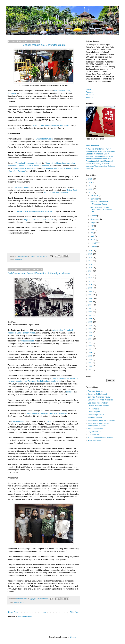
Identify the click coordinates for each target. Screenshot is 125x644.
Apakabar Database (96, 391)
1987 (91, 363)
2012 (91, 278)
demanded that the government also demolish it (47, 413)
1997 (91, 329)
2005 (91, 302)
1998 (91, 325)
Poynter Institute (94, 432)
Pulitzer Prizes (94, 435)
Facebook (90, 92)
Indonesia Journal (95, 418)
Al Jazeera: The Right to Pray (97, 149)
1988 (91, 359)
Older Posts (74, 612)
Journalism (18, 260)
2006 (91, 298)
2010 (91, 285)
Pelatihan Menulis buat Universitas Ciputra (99, 203)
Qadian (49, 421)
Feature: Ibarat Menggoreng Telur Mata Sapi (35, 211)
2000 (91, 319)
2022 (91, 189)
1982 (91, 370)
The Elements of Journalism (24, 168)
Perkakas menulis (23, 187)
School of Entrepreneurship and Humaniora (51, 125)
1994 (91, 339)
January (94, 246)
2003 (91, 308)
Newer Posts (13, 612)
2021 (91, 193)
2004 (91, 305)
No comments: (43, 256)
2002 (91, 312)
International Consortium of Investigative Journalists (98, 425)
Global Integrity (94, 412)
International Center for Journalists (101, 421)
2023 (91, 186)
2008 (91, 291)
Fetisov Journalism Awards (98, 406)
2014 (91, 271)
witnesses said (28, 341)
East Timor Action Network (98, 403)
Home (44, 612)
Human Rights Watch (44, 139)
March (93, 240)
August (94, 223)
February (94, 243)
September (95, 219)
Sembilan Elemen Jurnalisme (28, 163)
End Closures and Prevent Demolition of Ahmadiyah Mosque (39, 273)
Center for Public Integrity (98, 394)
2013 (91, 274)
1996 (91, 332)
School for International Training (100, 438)
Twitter (88, 90)
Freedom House (94, 409)
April (93, 236)
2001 (91, 315)
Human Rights (19, 602)
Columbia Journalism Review (99, 397)
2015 (91, 268)
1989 (91, 356)
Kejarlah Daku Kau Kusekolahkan (38, 219)
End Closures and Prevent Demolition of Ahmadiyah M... (101, 209)
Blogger (73, 637)
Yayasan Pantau (94, 441)
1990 (91, 353)
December (95, 195)
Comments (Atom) (25, 616)
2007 (91, 295)
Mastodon (90, 97)
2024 (91, 182)
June (93, 229)
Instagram (90, 95)
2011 (91, 281)
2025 (91, 179)
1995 (91, 336)
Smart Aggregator (93, 145)
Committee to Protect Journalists (101, 400)
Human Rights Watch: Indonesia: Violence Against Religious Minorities (100, 166)
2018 (91, 257)
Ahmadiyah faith (18, 421)
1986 (91, 366)
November (95, 199)
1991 (91, 349)
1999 (91, 322)
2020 (91, 251)
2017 (91, 261)
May (92, 233)
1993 (91, 342)
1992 (91, 346)
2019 (91, 254)
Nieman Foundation (96, 429)
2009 (91, 288)
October (94, 216)
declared (70, 392)
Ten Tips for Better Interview (56, 193)
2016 (91, 264)
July (92, 226)
